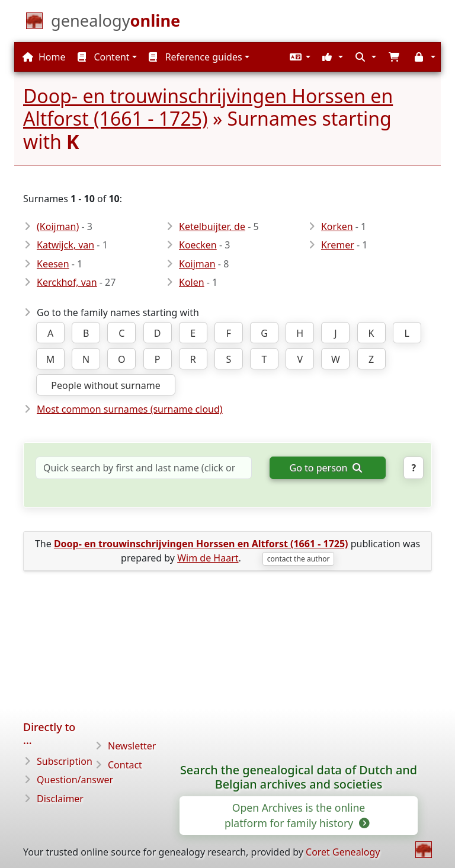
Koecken (198, 245)
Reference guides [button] (195, 57)
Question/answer (75, 780)
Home (44, 57)
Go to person (326, 468)
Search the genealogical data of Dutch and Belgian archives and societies (299, 777)
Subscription (65, 761)
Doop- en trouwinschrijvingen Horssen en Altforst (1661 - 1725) (208, 107)
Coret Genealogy (343, 852)
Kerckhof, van (67, 282)
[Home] (116, 23)
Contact (125, 765)
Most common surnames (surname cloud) (130, 409)
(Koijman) (58, 226)
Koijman (197, 264)
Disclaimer (60, 799)
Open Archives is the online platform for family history (296, 815)
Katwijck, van (65, 245)
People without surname (105, 385)
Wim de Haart (208, 558)
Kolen (192, 282)
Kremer (338, 245)
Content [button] (103, 57)
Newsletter (132, 746)
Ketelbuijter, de (212, 226)
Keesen (53, 264)
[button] (299, 57)
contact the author (299, 559)
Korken (337, 226)
